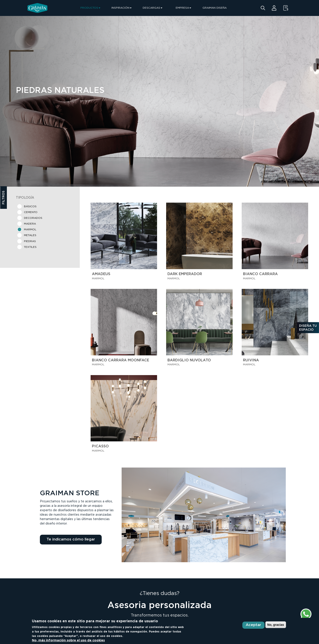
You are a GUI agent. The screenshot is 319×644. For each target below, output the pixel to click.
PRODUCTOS (90, 8)
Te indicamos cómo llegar (71, 539)
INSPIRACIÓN (122, 8)
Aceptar (253, 625)
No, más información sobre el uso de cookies (68, 640)
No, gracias (276, 625)
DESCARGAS (153, 8)
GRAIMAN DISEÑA (215, 8)
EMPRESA (183, 8)
